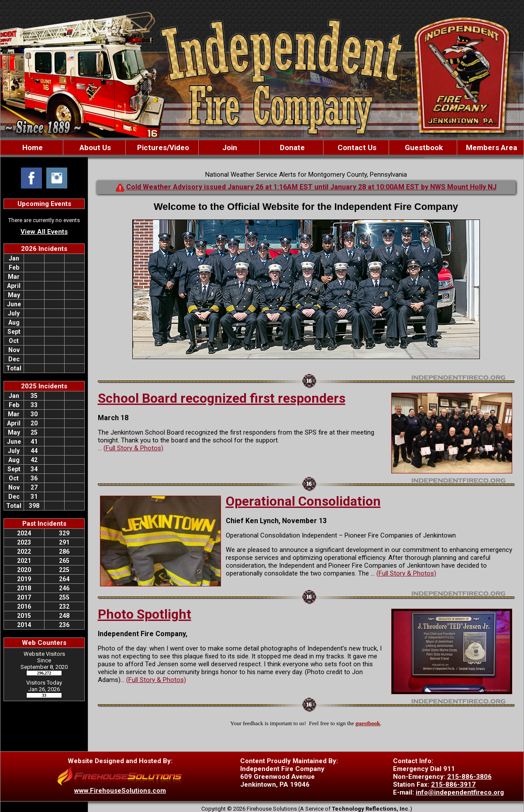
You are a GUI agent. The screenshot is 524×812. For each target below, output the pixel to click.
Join (229, 147)
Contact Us (356, 147)
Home (32, 147)
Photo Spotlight (145, 614)
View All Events (44, 232)
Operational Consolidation (303, 501)
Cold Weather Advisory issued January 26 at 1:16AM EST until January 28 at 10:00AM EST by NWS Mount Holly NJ (311, 187)
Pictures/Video (162, 147)
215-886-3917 (453, 785)
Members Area (491, 147)
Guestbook (423, 147)
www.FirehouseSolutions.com (120, 791)
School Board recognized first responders (222, 398)
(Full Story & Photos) (133, 448)
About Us (94, 147)
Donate (291, 147)
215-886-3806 (469, 777)
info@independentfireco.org (460, 792)
